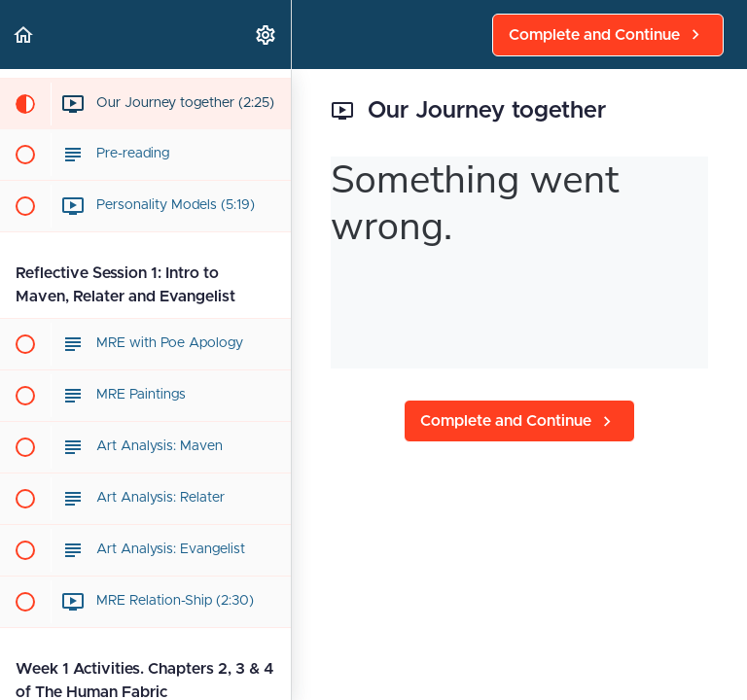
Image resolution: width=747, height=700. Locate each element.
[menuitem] (267, 35)
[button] (24, 35)
